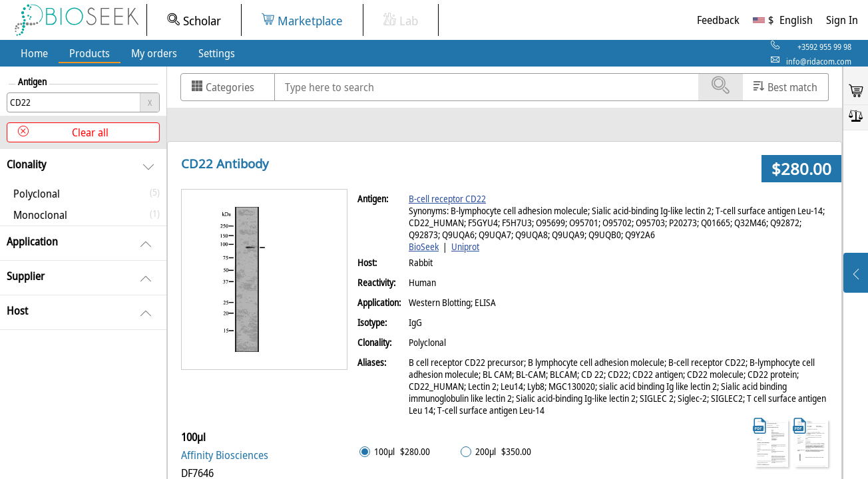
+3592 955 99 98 (824, 47)
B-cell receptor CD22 (447, 199)
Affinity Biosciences (225, 455)
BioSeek (424, 247)
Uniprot (465, 247)
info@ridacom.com (819, 62)
